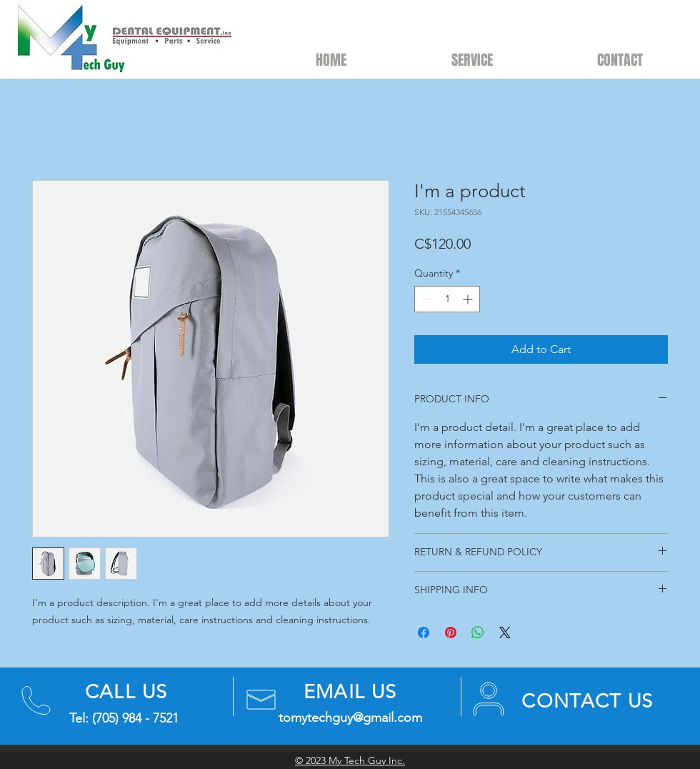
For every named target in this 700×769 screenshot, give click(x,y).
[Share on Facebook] (424, 632)
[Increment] (469, 299)
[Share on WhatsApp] (478, 632)
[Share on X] (505, 632)
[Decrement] (425, 299)
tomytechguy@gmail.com (350, 718)
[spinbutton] (447, 299)
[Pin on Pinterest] (451, 632)
